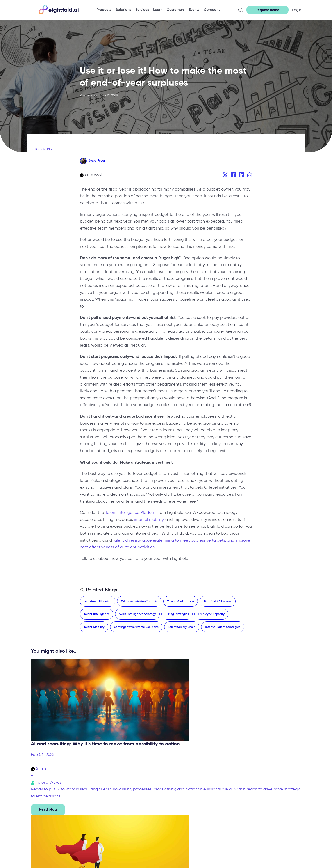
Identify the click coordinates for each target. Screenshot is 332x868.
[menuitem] (104, 10)
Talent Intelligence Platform (131, 512)
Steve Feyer (97, 161)
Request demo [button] (267, 10)
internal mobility (149, 519)
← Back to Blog (42, 149)
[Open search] (241, 10)
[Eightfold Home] (58, 14)
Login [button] (297, 10)
